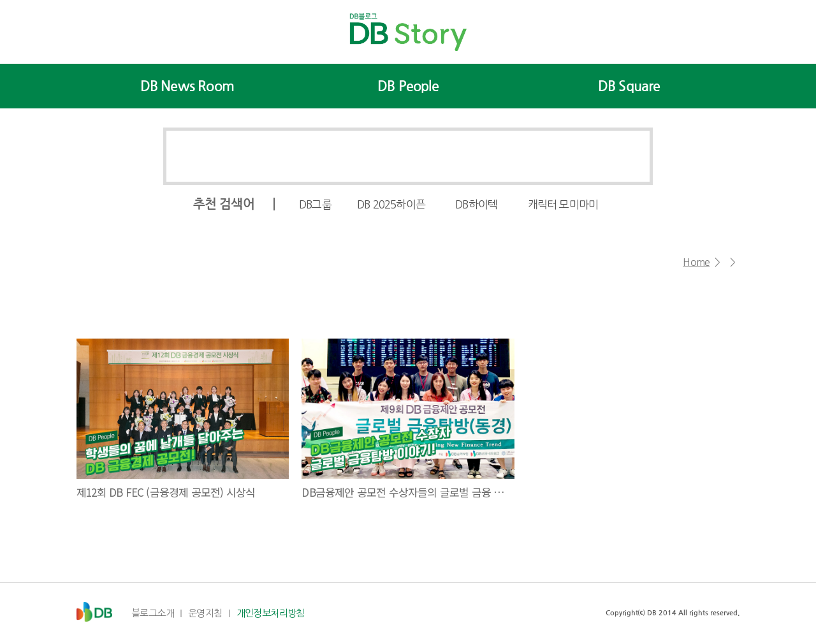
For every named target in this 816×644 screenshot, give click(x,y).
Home (696, 262)
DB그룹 (315, 204)
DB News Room (187, 86)
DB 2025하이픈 (391, 204)
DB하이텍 (476, 204)
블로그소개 (153, 613)
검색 (624, 156)
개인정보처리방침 (271, 613)
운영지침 (205, 613)
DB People (408, 86)
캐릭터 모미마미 (563, 204)
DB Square (629, 86)
